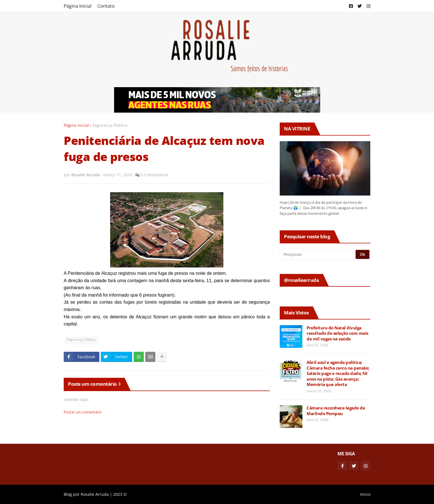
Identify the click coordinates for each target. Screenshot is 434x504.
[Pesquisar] (318, 254)
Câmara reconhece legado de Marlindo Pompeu (336, 411)
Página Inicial (78, 6)
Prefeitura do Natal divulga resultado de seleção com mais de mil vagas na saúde (337, 333)
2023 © (120, 494)
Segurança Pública (110, 125)
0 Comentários (154, 175)
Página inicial (76, 125)
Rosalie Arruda (95, 494)
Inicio (365, 494)
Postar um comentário (83, 412)
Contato (106, 6)
